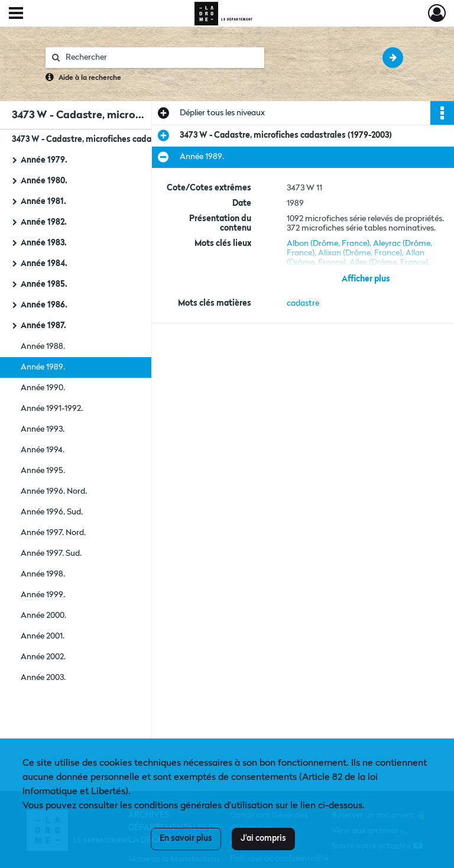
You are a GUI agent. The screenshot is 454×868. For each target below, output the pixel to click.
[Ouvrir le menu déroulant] (16, 14)
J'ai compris (263, 838)
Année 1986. (44, 305)
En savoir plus (186, 838)
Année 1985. (44, 284)
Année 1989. (43, 367)
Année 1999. (43, 595)
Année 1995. (43, 471)
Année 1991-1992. (52, 409)
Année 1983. (44, 243)
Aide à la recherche (90, 78)
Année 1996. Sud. (52, 512)
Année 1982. (44, 222)
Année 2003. (43, 678)
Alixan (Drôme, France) (360, 253)
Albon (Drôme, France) (328, 244)
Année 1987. (43, 326)
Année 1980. (44, 181)
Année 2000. (43, 616)
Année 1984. (44, 264)
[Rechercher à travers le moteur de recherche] (161, 58)
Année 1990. (43, 388)
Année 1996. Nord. (54, 491)
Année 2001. (43, 636)
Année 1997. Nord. (53, 533)
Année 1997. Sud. (51, 553)
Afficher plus (366, 279)
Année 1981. (43, 202)
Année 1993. (43, 429)
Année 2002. (43, 657)
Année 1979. (44, 160)
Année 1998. (43, 574)
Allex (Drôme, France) (389, 263)
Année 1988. (43, 346)
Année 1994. (43, 450)
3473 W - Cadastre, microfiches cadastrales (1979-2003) (118, 140)
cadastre (303, 303)
